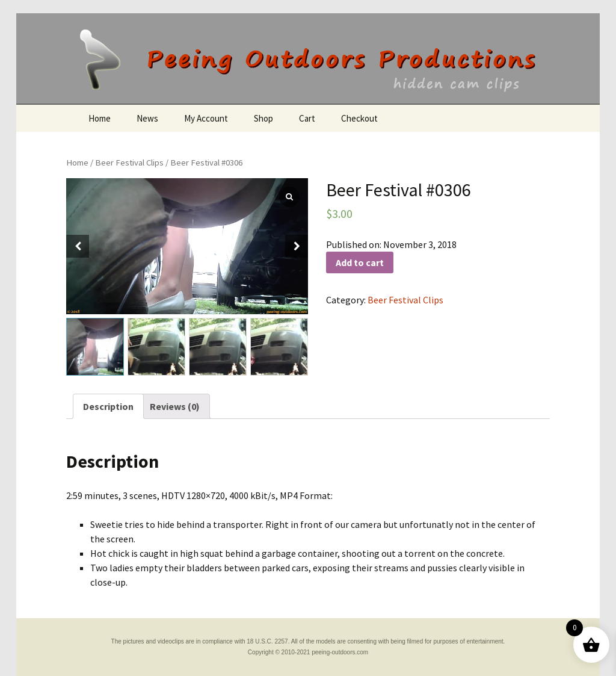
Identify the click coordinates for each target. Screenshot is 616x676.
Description (108, 406)
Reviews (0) (175, 406)
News (147, 118)
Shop (263, 118)
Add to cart (360, 262)
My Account (206, 118)
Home (100, 118)
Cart (307, 118)
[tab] (108, 406)
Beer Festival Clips (129, 163)
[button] (297, 246)
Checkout (359, 118)
